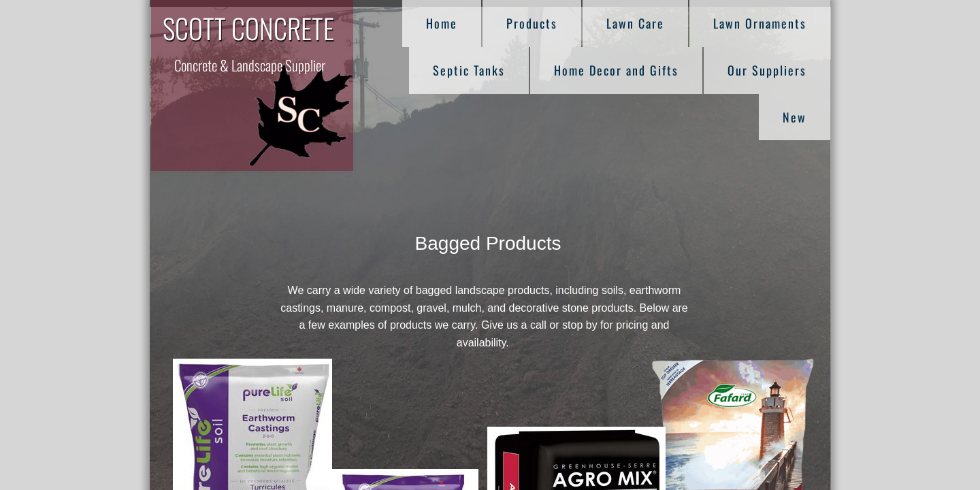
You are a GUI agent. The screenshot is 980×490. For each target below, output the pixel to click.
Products (532, 23)
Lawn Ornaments (760, 23)
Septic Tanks (469, 70)
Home (442, 23)
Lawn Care (635, 23)
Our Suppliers (767, 70)
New (795, 117)
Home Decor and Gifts (616, 70)
